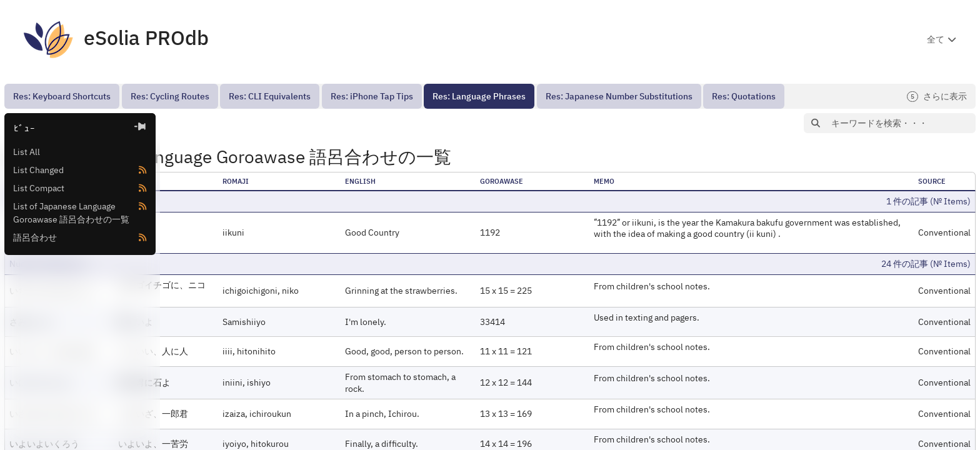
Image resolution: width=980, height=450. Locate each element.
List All (27, 152)
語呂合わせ (35, 237)
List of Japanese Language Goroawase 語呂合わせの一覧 (71, 213)
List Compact (39, 188)
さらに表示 (937, 97)
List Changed (38, 170)
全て (936, 39)
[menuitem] (62, 96)
